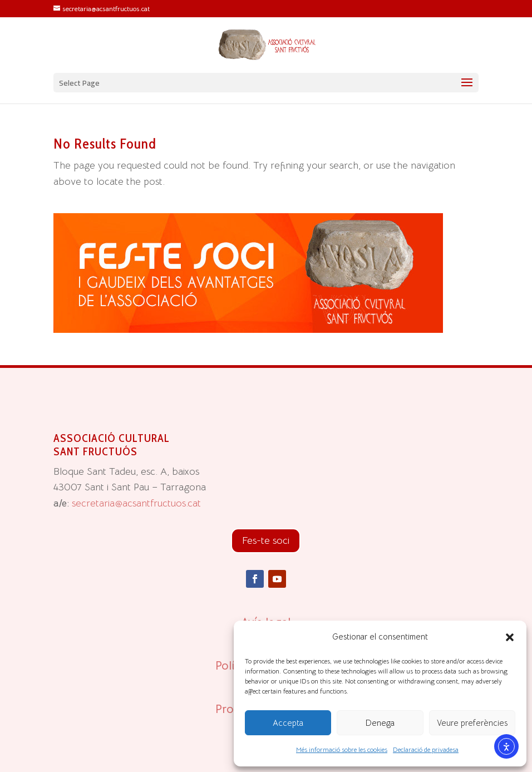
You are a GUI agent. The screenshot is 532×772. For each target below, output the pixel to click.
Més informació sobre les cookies (342, 749)
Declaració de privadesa (426, 749)
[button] (510, 637)
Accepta (288, 723)
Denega (380, 723)
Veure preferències (472, 723)
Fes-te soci (266, 540)
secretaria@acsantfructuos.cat (136, 503)
